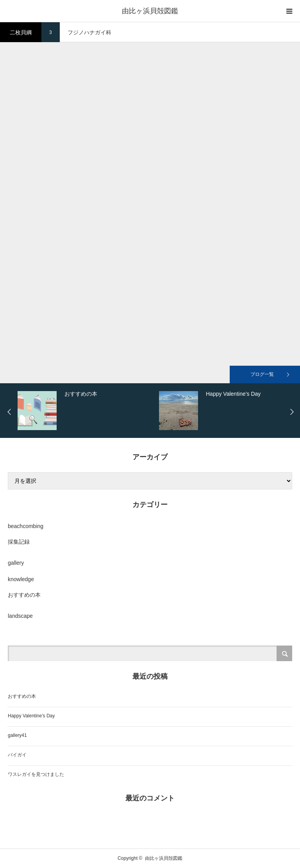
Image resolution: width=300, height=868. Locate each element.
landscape (20, 616)
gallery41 (17, 735)
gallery (16, 563)
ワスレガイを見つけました (36, 774)
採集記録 (19, 542)
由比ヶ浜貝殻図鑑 (150, 11)
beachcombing (26, 526)
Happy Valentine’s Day (31, 716)
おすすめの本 (24, 595)
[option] (86, 411)
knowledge (21, 579)
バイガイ (17, 755)
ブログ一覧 (262, 374)
